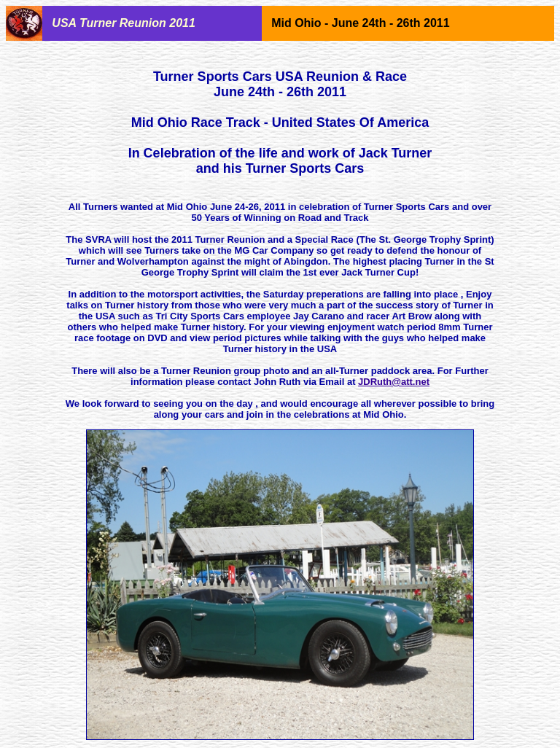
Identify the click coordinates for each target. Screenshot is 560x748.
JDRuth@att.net (394, 382)
